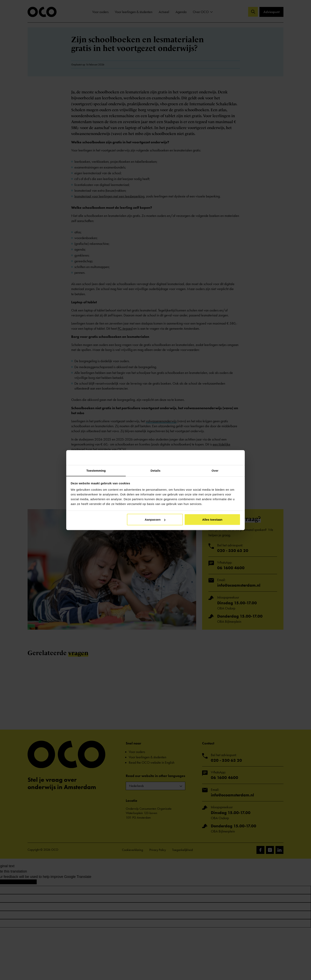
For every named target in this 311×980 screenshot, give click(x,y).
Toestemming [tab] (96, 470)
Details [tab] (155, 470)
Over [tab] (215, 470)
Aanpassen (155, 520)
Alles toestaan (212, 520)
